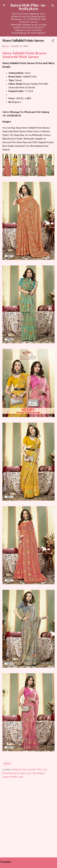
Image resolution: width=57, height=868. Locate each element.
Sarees (7, 764)
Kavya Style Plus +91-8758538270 (28, 7)
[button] (53, 41)
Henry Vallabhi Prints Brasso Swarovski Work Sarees (24, 55)
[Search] (53, 6)
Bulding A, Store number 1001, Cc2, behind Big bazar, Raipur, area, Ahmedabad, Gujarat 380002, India (25, 773)
